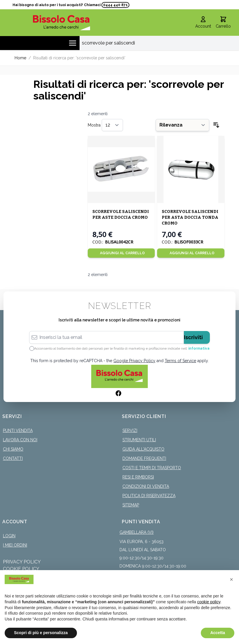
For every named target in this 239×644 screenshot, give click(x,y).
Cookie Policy (21, 569)
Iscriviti (193, 337)
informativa (199, 348)
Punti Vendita (18, 430)
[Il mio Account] (203, 23)
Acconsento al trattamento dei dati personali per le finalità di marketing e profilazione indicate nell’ (122, 348)
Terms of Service (180, 361)
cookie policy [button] (209, 602)
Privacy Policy (22, 562)
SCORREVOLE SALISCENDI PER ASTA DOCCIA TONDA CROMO (190, 217)
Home (20, 58)
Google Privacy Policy (134, 361)
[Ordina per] (182, 125)
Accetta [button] (218, 633)
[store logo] (61, 23)
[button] (231, 579)
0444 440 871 (115, 5)
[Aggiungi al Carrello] (121, 253)
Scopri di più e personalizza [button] (41, 633)
